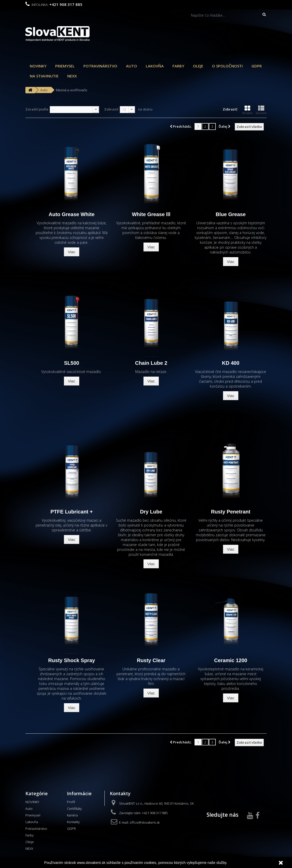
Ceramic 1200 (231, 660)
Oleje (198, 66)
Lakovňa (155, 66)
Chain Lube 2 (151, 363)
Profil (71, 802)
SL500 (72, 363)
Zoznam (261, 110)
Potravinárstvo (100, 66)
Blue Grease (231, 214)
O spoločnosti (227, 66)
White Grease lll (151, 214)
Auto (132, 66)
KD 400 (231, 363)
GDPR (257, 66)
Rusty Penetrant (231, 512)
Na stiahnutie (44, 76)
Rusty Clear (151, 660)
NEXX (72, 76)
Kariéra (72, 815)
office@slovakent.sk (145, 822)
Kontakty (73, 822)
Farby (178, 66)
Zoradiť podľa (37, 109)
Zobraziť (111, 109)
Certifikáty (74, 809)
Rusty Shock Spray (72, 660)
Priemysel (65, 66)
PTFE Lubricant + (71, 512)
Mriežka (247, 110)
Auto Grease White (72, 214)
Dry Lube (151, 512)
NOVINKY (38, 66)
